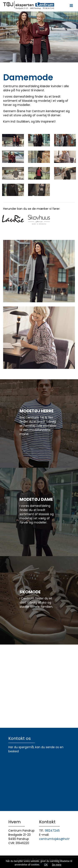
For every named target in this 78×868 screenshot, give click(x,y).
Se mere (57, 865)
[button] (71, 6)
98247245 (52, 831)
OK (46, 865)
